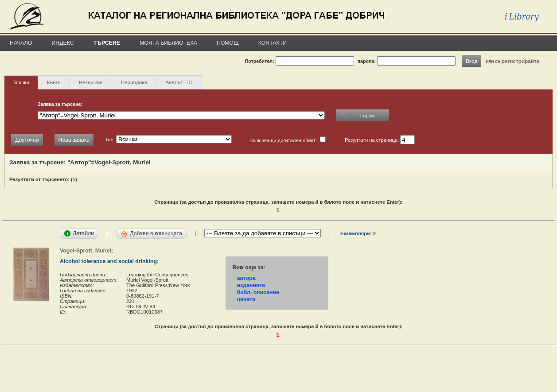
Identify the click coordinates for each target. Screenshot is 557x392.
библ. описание (258, 292)
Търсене (107, 43)
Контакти (273, 43)
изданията (251, 285)
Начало (21, 43)
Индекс (63, 43)
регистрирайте (521, 61)
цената (246, 299)
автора (246, 278)
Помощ (228, 43)
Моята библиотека (168, 43)
